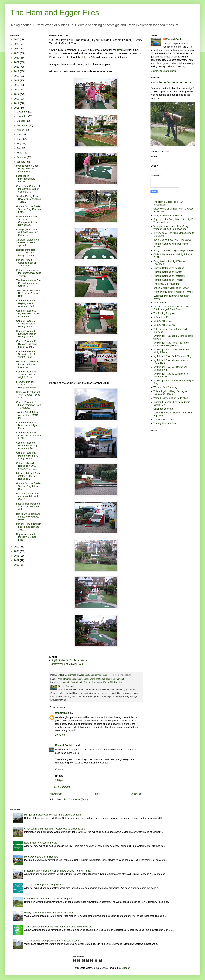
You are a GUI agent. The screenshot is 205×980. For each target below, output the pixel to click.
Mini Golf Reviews (163, 321)
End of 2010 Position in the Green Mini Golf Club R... (28, 496)
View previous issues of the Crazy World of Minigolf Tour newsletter (171, 228)
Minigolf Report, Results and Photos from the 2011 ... (29, 527)
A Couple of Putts (163, 317)
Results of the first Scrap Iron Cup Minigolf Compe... (26, 253)
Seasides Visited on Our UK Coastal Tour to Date (29, 293)
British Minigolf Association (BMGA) (172, 288)
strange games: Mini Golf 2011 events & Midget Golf (27, 232)
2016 (17, 85)
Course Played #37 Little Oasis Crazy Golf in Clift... (29, 435)
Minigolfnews (160, 303)
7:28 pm (59, 780)
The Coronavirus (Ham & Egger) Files (44, 885)
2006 (17, 565)
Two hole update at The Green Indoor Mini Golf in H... (28, 283)
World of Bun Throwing (165, 387)
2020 (17, 67)
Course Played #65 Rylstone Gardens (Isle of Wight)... (27, 344)
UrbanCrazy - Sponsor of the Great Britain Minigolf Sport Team (172, 308)
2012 (17, 103)
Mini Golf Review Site (165, 325)
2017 (17, 80)
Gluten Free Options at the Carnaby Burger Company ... (28, 189)
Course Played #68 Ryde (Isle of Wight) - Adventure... (28, 314)
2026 (17, 39)
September (23, 125)
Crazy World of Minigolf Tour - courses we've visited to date (55, 829)
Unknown (60, 713)
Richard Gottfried (65, 745)
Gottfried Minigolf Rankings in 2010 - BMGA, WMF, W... (27, 466)
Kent (113, 679)
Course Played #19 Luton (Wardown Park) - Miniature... (29, 405)
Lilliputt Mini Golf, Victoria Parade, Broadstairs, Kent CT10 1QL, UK (91, 682)
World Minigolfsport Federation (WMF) (173, 292)
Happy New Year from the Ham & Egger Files (28, 537)
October (21, 121)
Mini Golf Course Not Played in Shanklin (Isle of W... (27, 364)
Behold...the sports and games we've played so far (28, 517)
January (21, 162)
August (21, 130)
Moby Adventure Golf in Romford (41, 857)
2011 (17, 108)
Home (97, 794)
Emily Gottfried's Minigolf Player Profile (174, 251)
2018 (17, 76)
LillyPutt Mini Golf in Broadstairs (69, 660)
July (19, 135)
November (22, 116)
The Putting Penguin (164, 313)
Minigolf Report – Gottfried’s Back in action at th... (27, 263)
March (20, 153)
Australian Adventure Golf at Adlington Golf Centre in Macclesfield (58, 927)
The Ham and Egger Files (55, 13)
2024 (17, 49)
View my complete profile (163, 71)
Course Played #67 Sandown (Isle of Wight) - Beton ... (26, 324)
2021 (17, 62)
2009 (17, 551)
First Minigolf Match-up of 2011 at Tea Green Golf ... (28, 507)
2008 (17, 556)
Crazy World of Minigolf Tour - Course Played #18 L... (28, 395)
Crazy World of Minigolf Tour (67, 664)
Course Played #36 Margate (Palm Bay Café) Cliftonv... (27, 456)
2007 (17, 560)
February (22, 157)
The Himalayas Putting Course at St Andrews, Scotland (53, 941)
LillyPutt (87, 57)
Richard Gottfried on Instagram (169, 276)
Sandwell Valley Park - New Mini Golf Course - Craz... (29, 199)
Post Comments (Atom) (76, 799)
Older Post (137, 794)
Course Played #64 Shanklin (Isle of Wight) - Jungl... (26, 354)
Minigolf (120, 679)
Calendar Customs (163, 409)
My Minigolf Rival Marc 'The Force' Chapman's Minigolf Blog (171, 344)
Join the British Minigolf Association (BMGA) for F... (28, 415)
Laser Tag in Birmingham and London (26, 179)
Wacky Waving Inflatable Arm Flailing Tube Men (49, 913)
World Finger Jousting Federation (171, 398)
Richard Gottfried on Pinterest (169, 280)
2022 (17, 58)
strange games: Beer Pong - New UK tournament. (27, 169)
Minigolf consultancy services (169, 215)
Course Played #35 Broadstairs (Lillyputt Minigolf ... (28, 425)
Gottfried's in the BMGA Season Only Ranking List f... (28, 209)
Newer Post (56, 794)
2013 (17, 99)
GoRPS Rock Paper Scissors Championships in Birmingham (27, 221)
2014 (17, 94)
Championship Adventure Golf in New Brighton (48, 899)
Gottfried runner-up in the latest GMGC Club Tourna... (29, 273)
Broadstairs (77, 679)
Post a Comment (61, 787)
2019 (17, 71)
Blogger (126, 968)
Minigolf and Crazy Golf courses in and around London (52, 815)
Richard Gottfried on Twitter (168, 272)
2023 (17, 53)
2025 (17, 44)
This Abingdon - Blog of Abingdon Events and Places (171, 393)
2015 (17, 90)
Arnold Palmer (64, 679)
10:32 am (60, 735)
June (20, 139)
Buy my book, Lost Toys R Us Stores (172, 240)
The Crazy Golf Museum (166, 284)
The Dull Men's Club (164, 420)
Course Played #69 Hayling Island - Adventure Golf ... (26, 303)
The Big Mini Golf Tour (165, 423)
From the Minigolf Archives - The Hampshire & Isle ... (27, 385)
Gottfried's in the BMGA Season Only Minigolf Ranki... (28, 486)
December (22, 112)
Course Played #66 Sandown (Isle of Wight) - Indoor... (26, 334)
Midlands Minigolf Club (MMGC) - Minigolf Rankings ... (28, 476)
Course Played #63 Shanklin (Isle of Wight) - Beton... (26, 374)
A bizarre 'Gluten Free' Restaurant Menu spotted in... (28, 243)
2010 (17, 547)
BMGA (121, 50)
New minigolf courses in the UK (171, 82)
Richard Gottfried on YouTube (169, 268)
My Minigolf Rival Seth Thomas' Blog (172, 356)
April (19, 148)
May (19, 144)
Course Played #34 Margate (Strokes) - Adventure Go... (27, 446)
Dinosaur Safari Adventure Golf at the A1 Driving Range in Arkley (58, 871)
